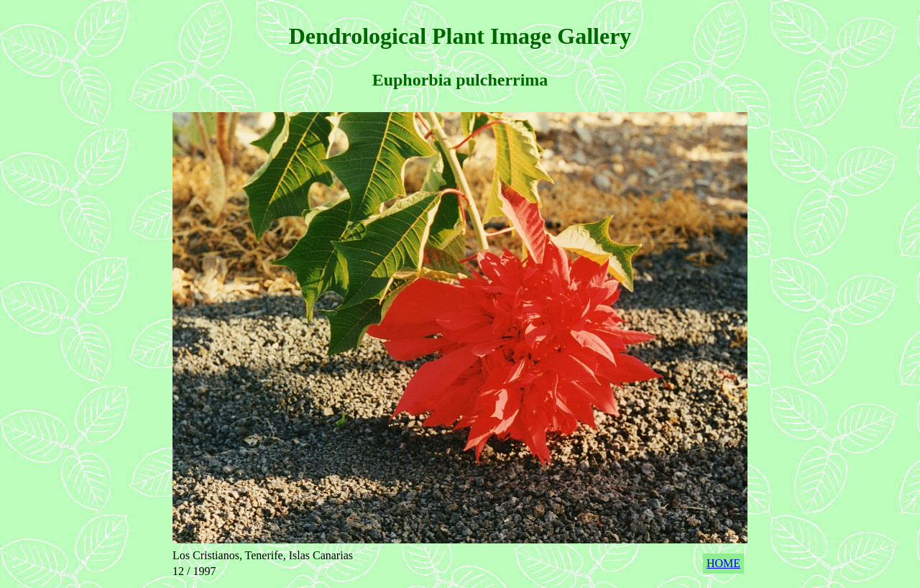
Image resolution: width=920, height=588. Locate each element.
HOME (723, 563)
